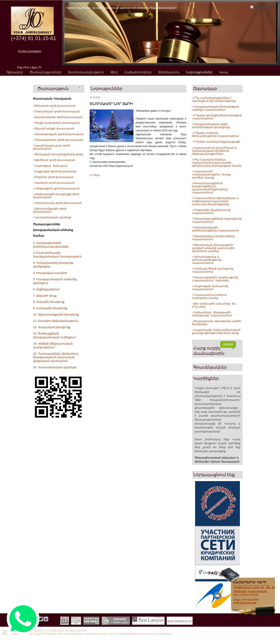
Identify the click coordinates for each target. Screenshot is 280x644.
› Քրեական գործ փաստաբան (54, 106)
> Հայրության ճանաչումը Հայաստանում (210, 288)
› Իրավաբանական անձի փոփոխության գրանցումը (211, 126)
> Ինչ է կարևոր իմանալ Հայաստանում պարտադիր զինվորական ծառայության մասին (217, 163)
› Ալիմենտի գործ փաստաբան (54, 160)
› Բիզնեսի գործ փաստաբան (53, 177)
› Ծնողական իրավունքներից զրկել (58, 154)
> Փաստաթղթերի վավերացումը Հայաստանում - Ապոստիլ (216, 279)
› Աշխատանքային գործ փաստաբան (50, 210)
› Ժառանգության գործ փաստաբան (58, 134)
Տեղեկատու (169, 72)
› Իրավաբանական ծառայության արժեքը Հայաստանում (216, 108)
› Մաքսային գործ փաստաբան (55, 171)
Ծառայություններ (46, 72)
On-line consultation (30, 51)
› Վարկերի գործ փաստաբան (54, 183)
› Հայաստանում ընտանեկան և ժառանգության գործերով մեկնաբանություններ (215, 151)
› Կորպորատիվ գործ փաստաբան (57, 203)
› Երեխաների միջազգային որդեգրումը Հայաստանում (212, 314)
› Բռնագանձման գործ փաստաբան (58, 140)
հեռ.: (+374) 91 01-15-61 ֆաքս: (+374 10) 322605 (254, 593)
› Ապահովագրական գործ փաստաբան (51, 147)
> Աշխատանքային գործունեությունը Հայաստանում (216, 229)
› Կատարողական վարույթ (52, 217)
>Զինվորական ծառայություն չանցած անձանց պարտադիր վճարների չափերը (213, 248)
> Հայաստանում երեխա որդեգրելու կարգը (210, 296)
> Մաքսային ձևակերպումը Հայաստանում (212, 211)
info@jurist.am (245, 603)
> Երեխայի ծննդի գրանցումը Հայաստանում (213, 270)
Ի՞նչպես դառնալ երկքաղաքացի (217, 142)
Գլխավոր (15, 72)
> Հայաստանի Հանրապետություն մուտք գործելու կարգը (211, 174)
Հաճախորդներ (138, 72)
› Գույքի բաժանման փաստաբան (57, 123)
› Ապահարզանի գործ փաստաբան (58, 117)
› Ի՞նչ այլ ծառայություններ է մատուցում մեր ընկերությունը (214, 99)
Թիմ (114, 72)
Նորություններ (199, 72)
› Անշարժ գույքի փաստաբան (54, 128)
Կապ (224, 72)
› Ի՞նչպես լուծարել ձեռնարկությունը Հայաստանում (215, 134)
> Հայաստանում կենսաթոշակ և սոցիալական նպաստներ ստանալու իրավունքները (216, 201)
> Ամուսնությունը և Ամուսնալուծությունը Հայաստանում (207, 260)
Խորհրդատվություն (86, 72)
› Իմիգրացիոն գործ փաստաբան (56, 188)
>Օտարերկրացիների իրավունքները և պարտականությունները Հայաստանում (210, 188)
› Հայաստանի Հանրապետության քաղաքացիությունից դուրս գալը (216, 331)
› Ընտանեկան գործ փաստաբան (57, 111)
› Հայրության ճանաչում (50, 166)
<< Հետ (95, 175)
